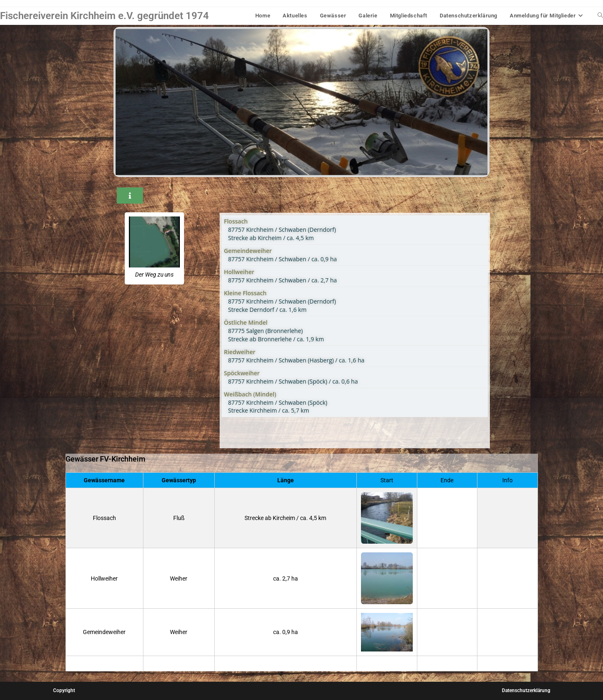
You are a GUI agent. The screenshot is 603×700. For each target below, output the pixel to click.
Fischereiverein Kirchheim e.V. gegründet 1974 (104, 16)
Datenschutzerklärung (526, 690)
